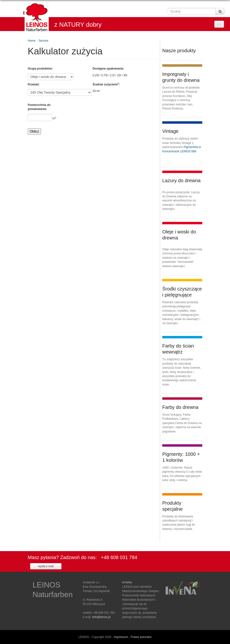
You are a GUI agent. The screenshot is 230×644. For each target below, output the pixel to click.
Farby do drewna (180, 407)
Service (43, 41)
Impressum (121, 637)
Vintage (170, 131)
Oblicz (34, 131)
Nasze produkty (179, 51)
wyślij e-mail (46, 566)
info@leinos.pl (101, 617)
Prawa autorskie (141, 637)
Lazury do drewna (181, 180)
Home (32, 41)
